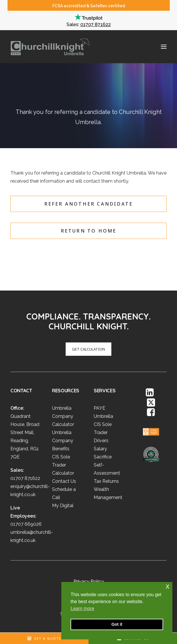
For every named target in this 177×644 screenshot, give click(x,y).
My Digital (63, 506)
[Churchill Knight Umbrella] (50, 47)
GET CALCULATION (80, 349)
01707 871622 (96, 25)
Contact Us (64, 481)
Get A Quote (48, 638)
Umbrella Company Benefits (63, 441)
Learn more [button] (82, 608)
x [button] (168, 586)
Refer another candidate (89, 204)
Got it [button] (117, 624)
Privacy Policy (89, 582)
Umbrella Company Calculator (63, 416)
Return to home (89, 231)
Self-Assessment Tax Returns (107, 473)
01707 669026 (26, 524)
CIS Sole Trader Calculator (63, 465)
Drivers (101, 441)
